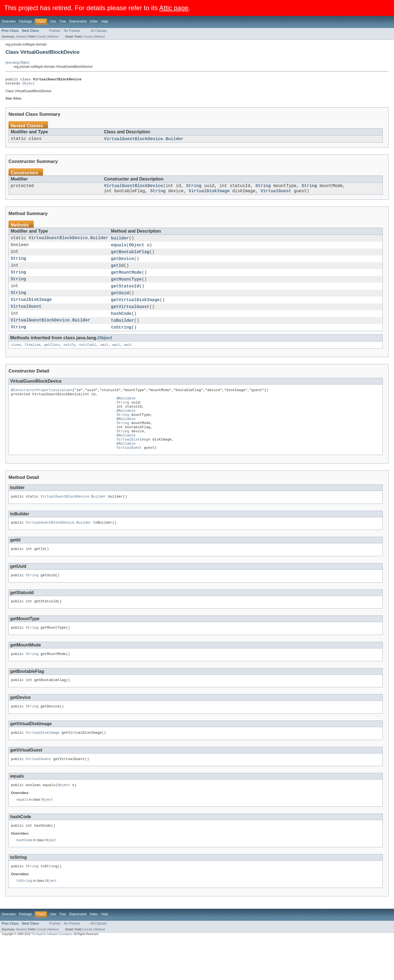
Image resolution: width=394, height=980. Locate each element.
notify (70, 361)
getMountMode (126, 281)
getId (117, 274)
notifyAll (88, 361)
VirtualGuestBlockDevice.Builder (144, 141)
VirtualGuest (276, 195)
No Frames (72, 31)
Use (53, 21)
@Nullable (126, 417)
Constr (41, 36)
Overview (9, 21)
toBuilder (123, 335)
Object (29, 85)
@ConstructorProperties (34, 407)
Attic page (174, 8)
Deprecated (78, 21)
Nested (21, 36)
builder (120, 243)
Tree (63, 21)
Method (53, 36)
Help (105, 21)
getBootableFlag (130, 258)
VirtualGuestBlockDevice (133, 189)
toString (121, 343)
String (194, 189)
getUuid (120, 304)
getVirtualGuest (130, 320)
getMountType (126, 289)
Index (94, 21)
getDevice (123, 266)
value (65, 407)
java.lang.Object (17, 63)
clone (16, 361)
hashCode (121, 327)
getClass (52, 361)
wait (104, 361)
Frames (55, 31)
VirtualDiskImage (209, 195)
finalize (32, 361)
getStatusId (125, 297)
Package (25, 21)
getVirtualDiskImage (135, 312)
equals (119, 251)
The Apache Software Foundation (52, 975)
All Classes (99, 31)
